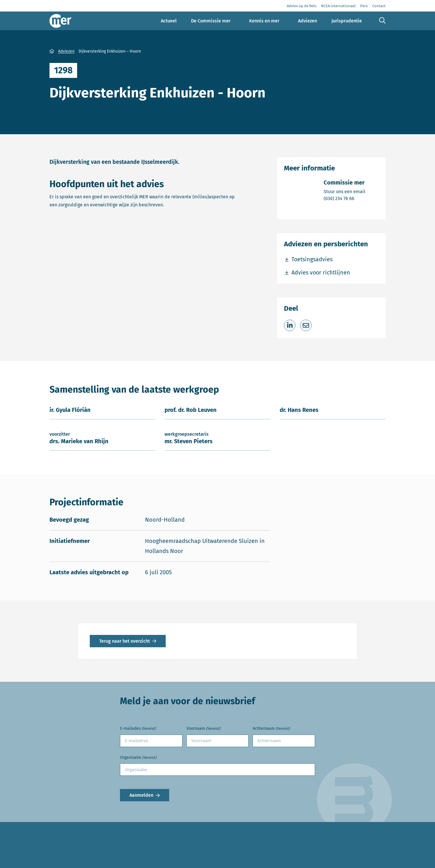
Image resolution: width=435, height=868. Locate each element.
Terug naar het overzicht (125, 641)
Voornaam (203, 729)
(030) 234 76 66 (345, 198)
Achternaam (271, 729)
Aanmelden (141, 795)
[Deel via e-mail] (306, 325)
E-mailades (138, 729)
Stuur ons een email (345, 191)
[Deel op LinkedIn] (290, 325)
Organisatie (138, 758)
